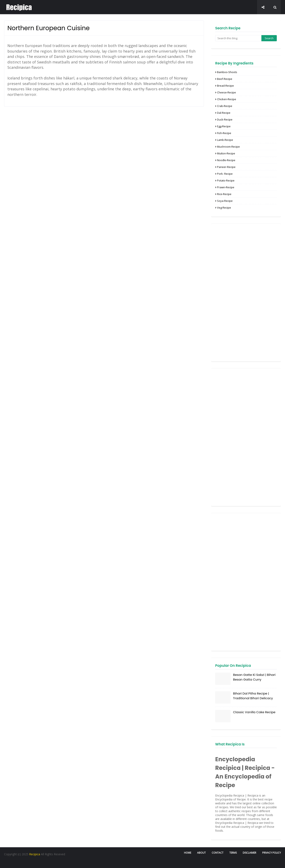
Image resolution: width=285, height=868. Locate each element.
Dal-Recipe (224, 113)
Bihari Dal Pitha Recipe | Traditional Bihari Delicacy (253, 696)
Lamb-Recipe (225, 140)
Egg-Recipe (224, 126)
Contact (218, 853)
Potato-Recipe (226, 180)
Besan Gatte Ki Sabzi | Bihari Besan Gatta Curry (254, 677)
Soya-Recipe (225, 201)
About (201, 853)
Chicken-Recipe (227, 99)
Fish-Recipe (224, 133)
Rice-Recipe (224, 194)
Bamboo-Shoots (227, 72)
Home (188, 853)
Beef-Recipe (225, 79)
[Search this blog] (238, 38)
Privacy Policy (272, 853)
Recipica (35, 854)
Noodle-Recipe (226, 160)
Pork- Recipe (225, 174)
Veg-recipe (224, 208)
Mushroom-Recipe (228, 147)
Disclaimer (249, 853)
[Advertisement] (246, 293)
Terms (233, 853)
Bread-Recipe (225, 86)
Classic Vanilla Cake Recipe (254, 712)
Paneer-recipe (226, 167)
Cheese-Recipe (226, 92)
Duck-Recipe (225, 119)
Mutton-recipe (226, 153)
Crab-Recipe (225, 106)
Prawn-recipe (226, 187)
